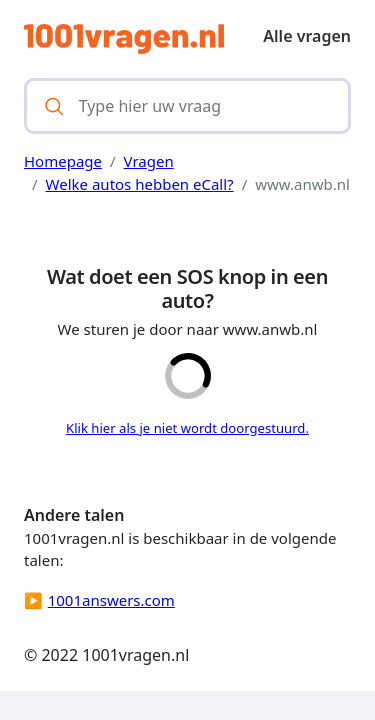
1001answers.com (111, 600)
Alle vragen (307, 36)
